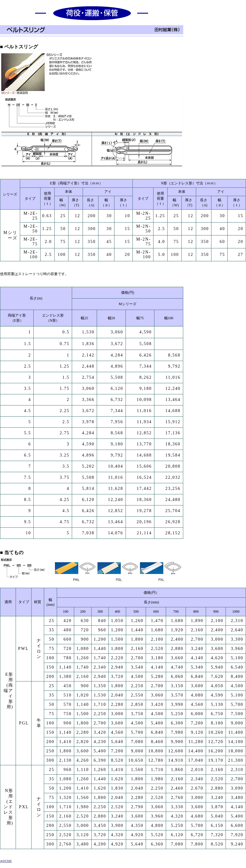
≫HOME (6, 861)
